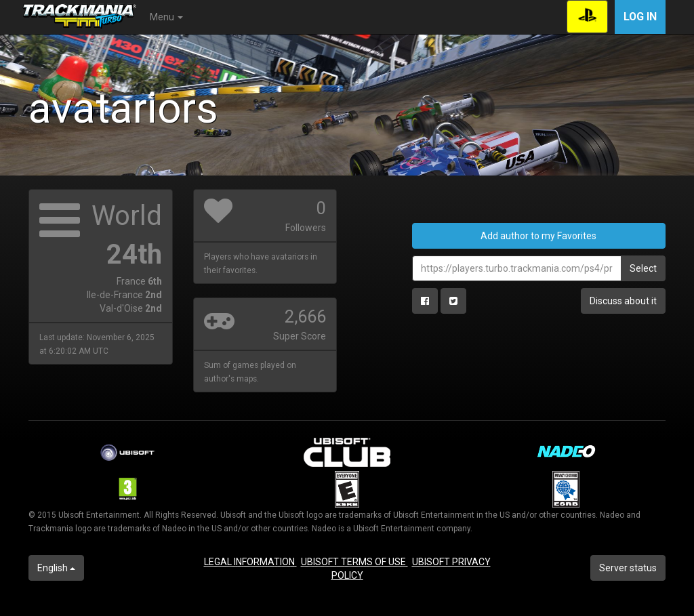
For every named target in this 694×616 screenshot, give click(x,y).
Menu (166, 17)
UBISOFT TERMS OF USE (354, 562)
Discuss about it (623, 301)
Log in (640, 17)
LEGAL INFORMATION (250, 562)
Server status (628, 568)
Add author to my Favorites (538, 236)
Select (643, 268)
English (56, 568)
